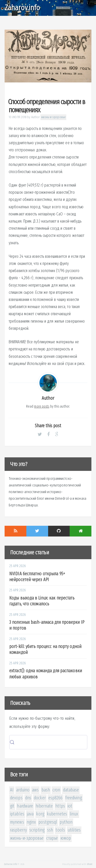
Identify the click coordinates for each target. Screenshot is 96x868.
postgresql (48, 822)
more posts (42, 406)
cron (56, 790)
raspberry (18, 830)
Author (36, 117)
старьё (52, 838)
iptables (17, 814)
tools (60, 830)
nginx (31, 822)
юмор (66, 838)
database (71, 790)
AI (12, 790)
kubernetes (57, 814)
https (60, 806)
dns (28, 798)
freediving (74, 798)
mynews (17, 822)
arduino (23, 790)
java (30, 814)
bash (46, 790)
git (12, 806)
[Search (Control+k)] (48, 742)
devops (16, 798)
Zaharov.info (22, 8)
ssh (50, 830)
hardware (25, 806)
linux (74, 814)
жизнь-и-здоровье (53, 117)
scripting (37, 830)
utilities (74, 830)
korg (40, 814)
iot (70, 806)
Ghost (90, 864)
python (66, 822)
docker (40, 798)
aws (35, 790)
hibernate (44, 806)
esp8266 (56, 798)
